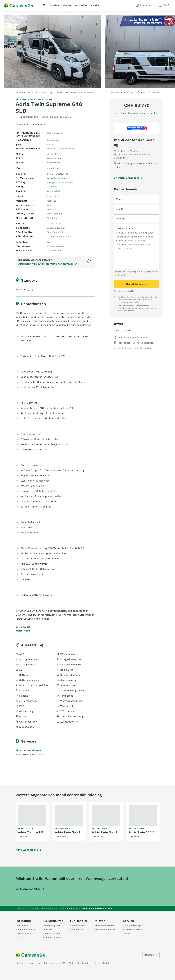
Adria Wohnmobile (27, 850)
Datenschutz (51, 963)
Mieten (67, 5)
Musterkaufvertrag (133, 930)
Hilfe (96, 963)
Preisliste (48, 930)
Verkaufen (81, 5)
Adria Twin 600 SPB (144, 832)
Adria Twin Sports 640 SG (111, 832)
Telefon (120, 219)
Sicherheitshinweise (80, 963)
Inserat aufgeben (52, 926)
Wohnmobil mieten (105, 926)
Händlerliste (76, 930)
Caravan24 (21, 909)
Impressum (35, 963)
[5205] (151, 955)
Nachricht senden (137, 284)
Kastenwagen (43, 99)
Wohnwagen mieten (105, 930)
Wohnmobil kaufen (25, 930)
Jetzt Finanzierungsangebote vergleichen (137, 113)
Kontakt (106, 963)
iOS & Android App (132, 926)
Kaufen (55, 5)
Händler (95, 5)
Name (119, 199)
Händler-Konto (78, 926)
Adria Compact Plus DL (35, 832)
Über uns (20, 963)
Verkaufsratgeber (52, 934)
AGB (131, 291)
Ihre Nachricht (125, 228)
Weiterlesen (23, 631)
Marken (19, 938)
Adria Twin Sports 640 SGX (75, 832)
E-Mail (120, 209)
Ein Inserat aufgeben (28, 889)
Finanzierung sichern (28, 750)
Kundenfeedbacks (52, 938)
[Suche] (45, 5)
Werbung (127, 934)
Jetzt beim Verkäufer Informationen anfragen (46, 264)
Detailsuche (22, 926)
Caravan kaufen (24, 934)
